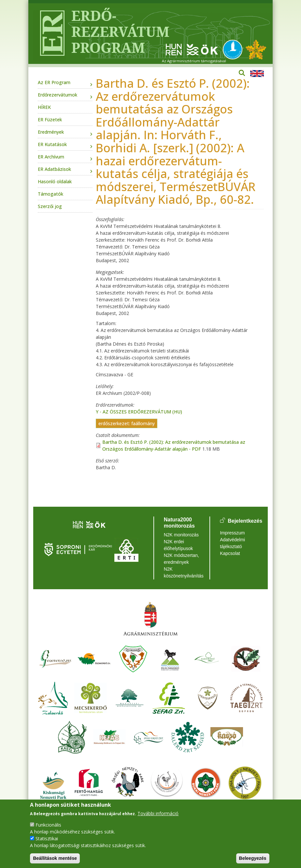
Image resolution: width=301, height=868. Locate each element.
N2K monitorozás (181, 535)
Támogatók (50, 194)
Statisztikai (47, 838)
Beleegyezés (253, 858)
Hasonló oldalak (55, 181)
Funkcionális (48, 825)
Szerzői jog (50, 206)
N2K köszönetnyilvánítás (182, 572)
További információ (158, 813)
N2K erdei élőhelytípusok (179, 545)
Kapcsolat (230, 553)
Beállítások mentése (55, 858)
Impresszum (232, 533)
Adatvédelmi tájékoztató (232, 543)
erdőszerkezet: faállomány (127, 423)
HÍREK (44, 107)
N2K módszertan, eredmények (181, 559)
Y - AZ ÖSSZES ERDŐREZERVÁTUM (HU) (139, 412)
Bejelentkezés (245, 521)
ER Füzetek (50, 120)
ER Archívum (51, 157)
